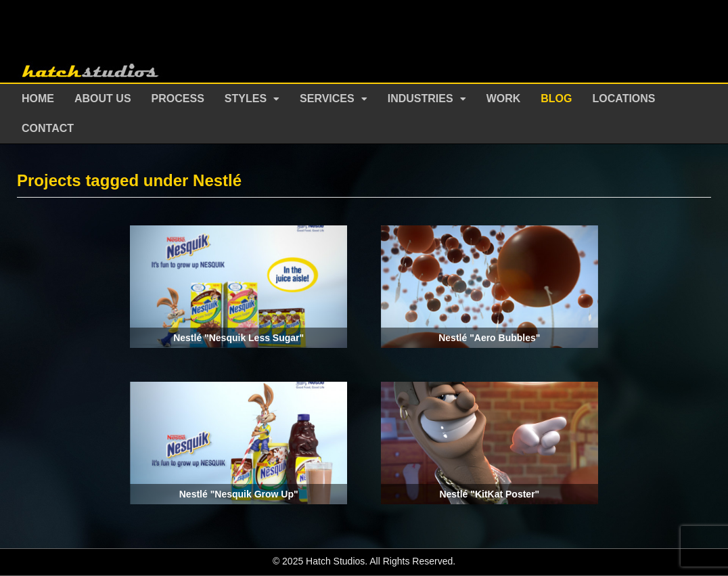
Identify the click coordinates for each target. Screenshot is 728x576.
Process (178, 98)
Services (327, 98)
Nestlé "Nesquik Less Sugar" (238, 338)
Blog (556, 98)
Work (504, 98)
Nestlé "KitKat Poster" (489, 494)
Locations (624, 98)
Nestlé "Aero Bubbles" (489, 338)
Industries (420, 98)
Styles (246, 98)
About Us (103, 98)
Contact (48, 128)
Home (38, 98)
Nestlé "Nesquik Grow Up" (239, 494)
